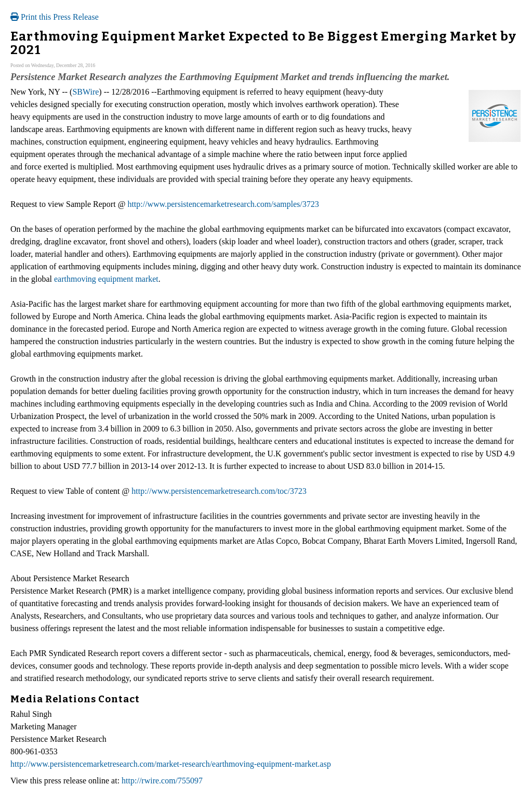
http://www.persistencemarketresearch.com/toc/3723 (219, 491)
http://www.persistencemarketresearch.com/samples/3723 (223, 204)
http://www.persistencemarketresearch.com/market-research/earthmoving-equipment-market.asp (171, 764)
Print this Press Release (55, 17)
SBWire (85, 92)
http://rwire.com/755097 (162, 781)
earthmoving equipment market (106, 279)
